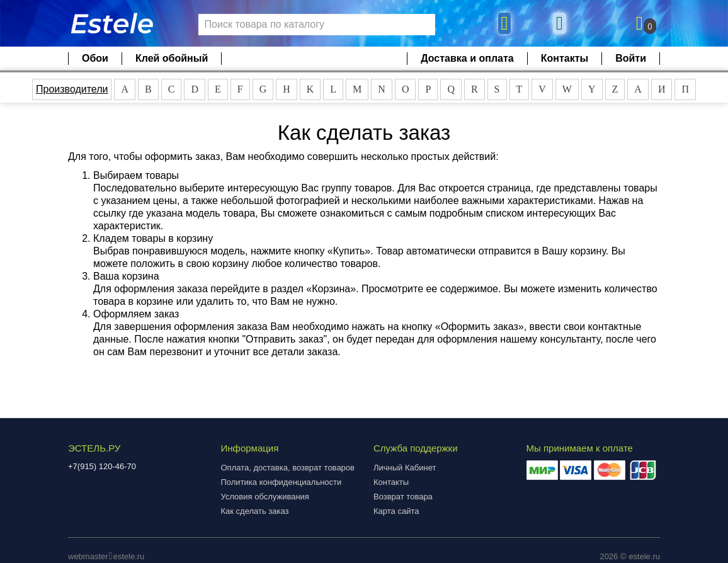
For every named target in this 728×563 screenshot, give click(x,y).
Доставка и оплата (467, 58)
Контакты (565, 58)
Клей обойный (172, 58)
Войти (631, 58)
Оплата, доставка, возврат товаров (288, 468)
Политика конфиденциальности (282, 482)
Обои (95, 58)
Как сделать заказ (255, 511)
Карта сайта (396, 511)
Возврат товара (403, 497)
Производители (72, 89)
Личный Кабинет (405, 468)
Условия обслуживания (265, 497)
